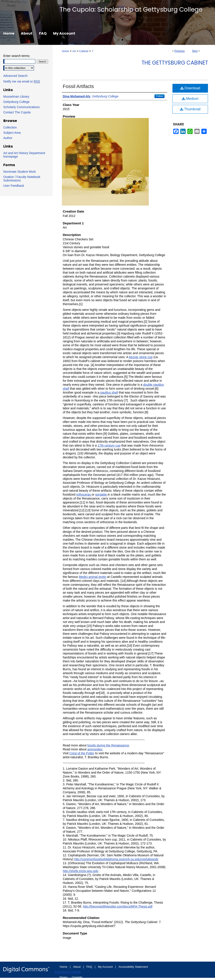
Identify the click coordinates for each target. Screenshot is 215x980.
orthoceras (84, 494)
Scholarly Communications (21, 107)
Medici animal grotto (92, 577)
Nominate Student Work (20, 172)
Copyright (77, 977)
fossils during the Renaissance (108, 745)
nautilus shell (109, 392)
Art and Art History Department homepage (24, 155)
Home (65, 51)
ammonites (95, 749)
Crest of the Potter (82, 753)
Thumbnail (190, 109)
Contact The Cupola (17, 112)
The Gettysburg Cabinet (175, 63)
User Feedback (14, 186)
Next (195, 51)
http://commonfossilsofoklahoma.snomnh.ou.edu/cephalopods (116, 859)
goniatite (101, 494)
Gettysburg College (16, 102)
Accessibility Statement (133, 967)
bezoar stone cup (141, 357)
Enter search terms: (17, 56)
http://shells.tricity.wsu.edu (81, 871)
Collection (10, 127)
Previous (180, 51)
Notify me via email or (22, 81)
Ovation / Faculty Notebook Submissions (22, 179)
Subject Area (12, 133)
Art (74, 51)
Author (8, 138)
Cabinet (84, 51)
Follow (159, 96)
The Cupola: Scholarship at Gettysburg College (131, 10)
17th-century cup (109, 445)
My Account (106, 967)
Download (190, 88)
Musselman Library (16, 97)
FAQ (90, 967)
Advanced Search (15, 76)
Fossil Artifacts (78, 86)
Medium (190, 99)
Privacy (64, 977)
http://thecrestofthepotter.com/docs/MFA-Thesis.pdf (118, 906)
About (77, 967)
